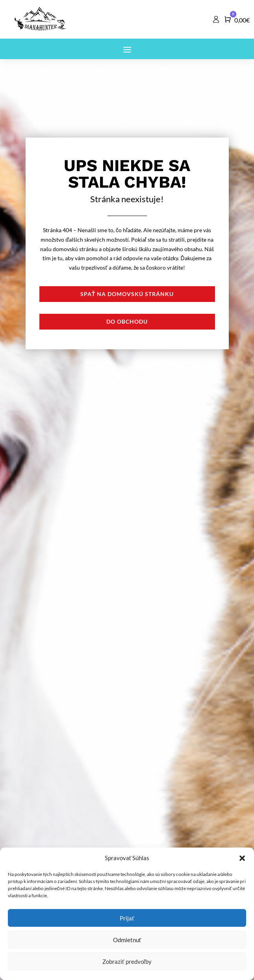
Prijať (127, 918)
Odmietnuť (127, 940)
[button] (242, 858)
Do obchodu (127, 321)
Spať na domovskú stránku (127, 294)
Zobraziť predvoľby (127, 961)
